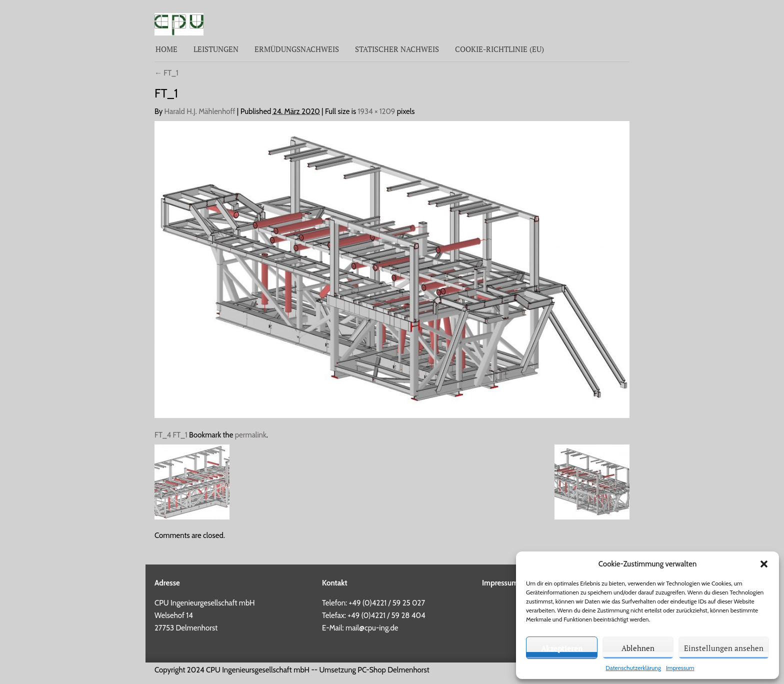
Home (166, 49)
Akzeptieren (562, 648)
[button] (764, 564)
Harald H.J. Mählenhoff (200, 111)
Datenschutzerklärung (633, 668)
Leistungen (216, 49)
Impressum (680, 668)
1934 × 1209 (377, 111)
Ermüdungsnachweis (297, 49)
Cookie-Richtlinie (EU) (499, 49)
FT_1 (166, 73)
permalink (251, 435)
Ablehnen (638, 648)
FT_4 (163, 435)
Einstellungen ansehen (724, 648)
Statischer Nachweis (397, 49)
